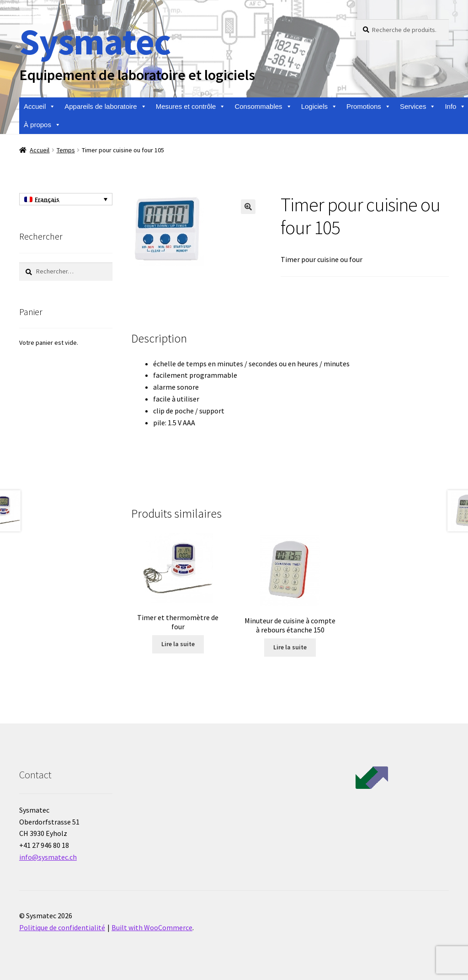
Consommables (263, 107)
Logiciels (319, 107)
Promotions (369, 107)
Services (418, 107)
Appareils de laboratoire (105, 107)
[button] (248, 207)
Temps (66, 150)
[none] (66, 199)
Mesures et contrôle (191, 107)
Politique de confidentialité (62, 927)
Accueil (40, 107)
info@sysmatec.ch (48, 857)
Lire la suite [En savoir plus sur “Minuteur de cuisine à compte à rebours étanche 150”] (290, 647)
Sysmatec (95, 41)
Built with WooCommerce (152, 927)
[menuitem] (66, 199)
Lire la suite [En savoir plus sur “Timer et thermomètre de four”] (178, 644)
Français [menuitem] (47, 199)
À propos (42, 125)
